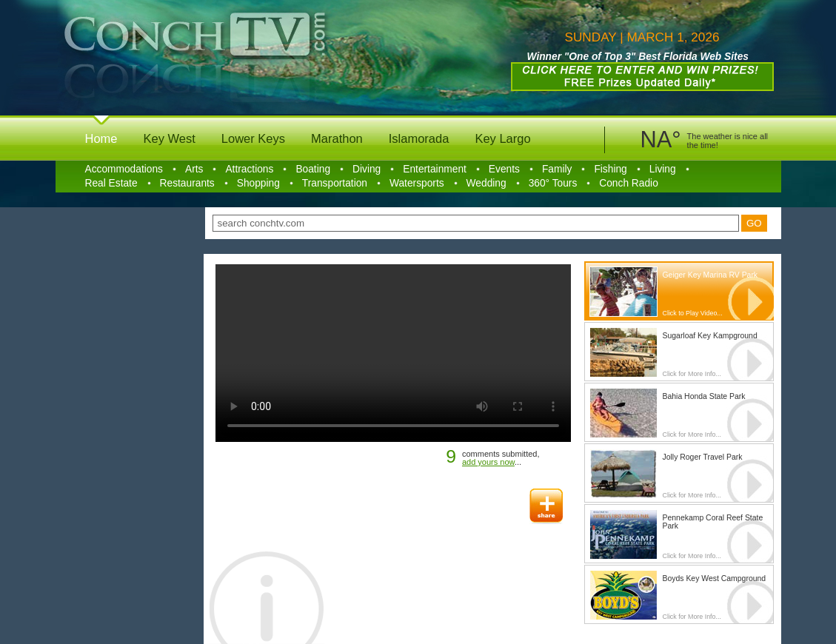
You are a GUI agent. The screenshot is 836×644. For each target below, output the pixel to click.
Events (504, 169)
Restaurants (187, 183)
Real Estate (111, 183)
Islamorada (419, 138)
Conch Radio (629, 183)
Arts (194, 169)
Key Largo (502, 138)
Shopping (258, 183)
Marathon (337, 138)
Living (663, 169)
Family (557, 169)
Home (101, 138)
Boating (313, 169)
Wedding (486, 183)
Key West (170, 138)
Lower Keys (253, 138)
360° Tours (553, 183)
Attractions (249, 169)
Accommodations (124, 169)
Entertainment (435, 169)
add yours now (488, 462)
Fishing (610, 169)
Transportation (335, 183)
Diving (367, 169)
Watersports (417, 183)
